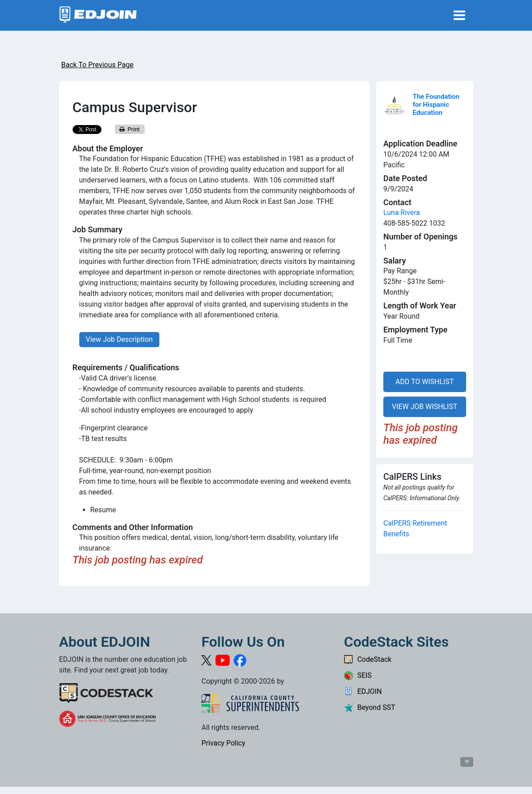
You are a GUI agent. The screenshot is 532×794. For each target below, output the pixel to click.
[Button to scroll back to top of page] (467, 762)
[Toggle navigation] (459, 15)
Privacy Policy (223, 743)
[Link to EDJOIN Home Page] (98, 15)
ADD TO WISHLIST (424, 382)
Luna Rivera (402, 213)
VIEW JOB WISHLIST (424, 407)
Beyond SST (369, 707)
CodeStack (368, 659)
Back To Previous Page (97, 65)
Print (130, 129)
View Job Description (119, 339)
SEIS (357, 675)
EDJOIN (363, 691)
